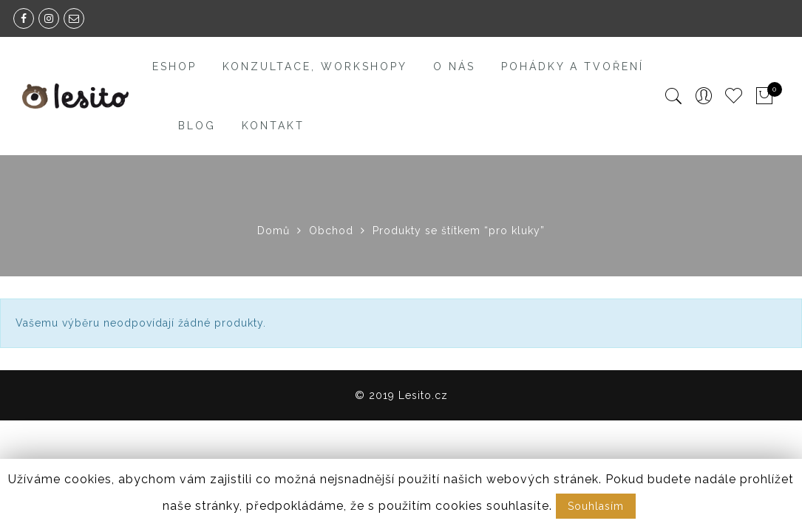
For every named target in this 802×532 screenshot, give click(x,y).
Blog (197, 126)
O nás (454, 66)
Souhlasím (596, 506)
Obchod (331, 231)
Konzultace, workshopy (315, 66)
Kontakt (273, 126)
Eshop (174, 66)
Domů (273, 231)
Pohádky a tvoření (572, 66)
